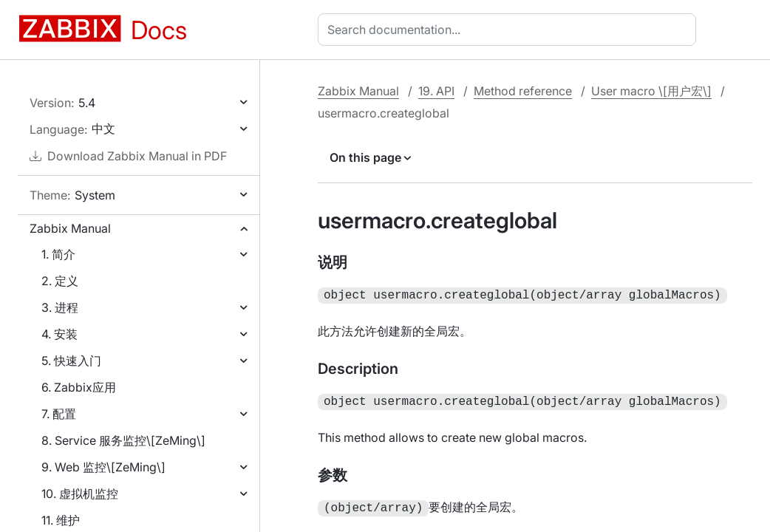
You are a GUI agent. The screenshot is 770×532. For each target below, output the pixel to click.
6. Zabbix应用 (79, 387)
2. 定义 (60, 281)
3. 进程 (60, 307)
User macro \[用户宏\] (651, 91)
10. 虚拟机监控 (80, 494)
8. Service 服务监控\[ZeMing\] (123, 440)
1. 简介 (58, 254)
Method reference (523, 91)
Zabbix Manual (70, 228)
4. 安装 (59, 334)
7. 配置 (59, 414)
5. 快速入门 (71, 361)
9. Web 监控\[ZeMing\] (103, 467)
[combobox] (510, 30)
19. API (436, 91)
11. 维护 (61, 520)
